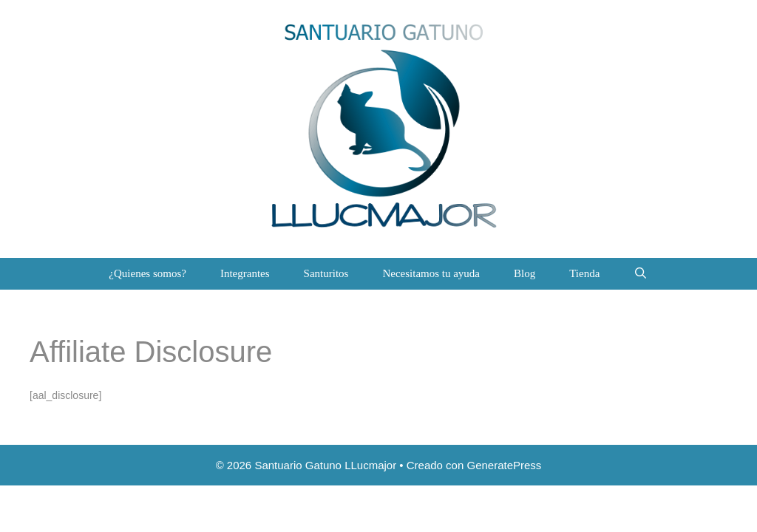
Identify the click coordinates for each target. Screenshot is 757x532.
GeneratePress (504, 465)
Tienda (584, 273)
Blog (525, 273)
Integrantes (245, 273)
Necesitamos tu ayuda (431, 273)
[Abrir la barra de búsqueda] (641, 274)
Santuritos (326, 273)
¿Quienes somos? (147, 273)
